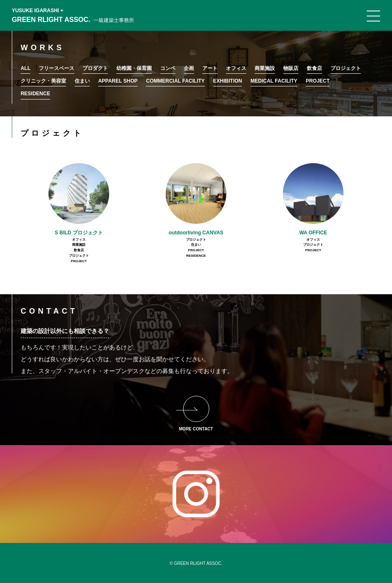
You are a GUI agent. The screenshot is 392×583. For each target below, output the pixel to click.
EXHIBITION (228, 81)
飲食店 (314, 68)
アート (210, 68)
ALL (26, 68)
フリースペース (56, 68)
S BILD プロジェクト (79, 233)
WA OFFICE (313, 233)
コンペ (168, 68)
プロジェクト (346, 68)
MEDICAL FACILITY (274, 81)
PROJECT (318, 81)
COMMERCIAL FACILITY (175, 81)
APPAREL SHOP (118, 81)
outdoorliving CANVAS (196, 233)
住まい (82, 81)
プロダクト (95, 68)
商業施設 (265, 68)
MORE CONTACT (196, 429)
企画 (189, 68)
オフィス (236, 68)
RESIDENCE (35, 94)
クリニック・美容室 (43, 81)
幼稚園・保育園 (134, 68)
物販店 (291, 68)
